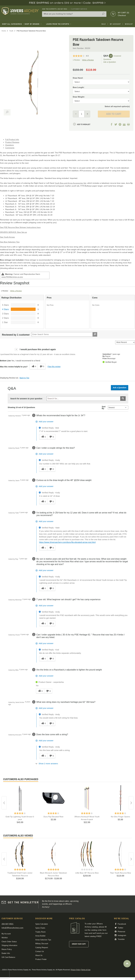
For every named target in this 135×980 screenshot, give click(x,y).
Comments (10, 148)
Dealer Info (6, 953)
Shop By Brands (33, 24)
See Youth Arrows (7, 237)
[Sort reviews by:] (125, 342)
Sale (104, 24)
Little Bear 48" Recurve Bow (87, 873)
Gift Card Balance (8, 957)
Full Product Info (12, 139)
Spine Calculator (42, 924)
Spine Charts (40, 928)
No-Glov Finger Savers (120, 817)
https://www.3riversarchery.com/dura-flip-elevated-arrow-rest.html (67, 542)
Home (4, 31)
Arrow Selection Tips (43, 940)
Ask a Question (110, 62)
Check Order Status (9, 942)
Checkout (122, 15)
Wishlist (129, 24)
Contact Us (40, 951)
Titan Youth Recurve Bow (120, 873)
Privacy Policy (76, 970)
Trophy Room (40, 932)
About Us (39, 955)
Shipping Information (9, 945)
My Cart (123, 13)
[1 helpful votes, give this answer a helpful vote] (43, 548)
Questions (9, 145)
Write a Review (88, 60)
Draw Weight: (79, 97)
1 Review (76, 60)
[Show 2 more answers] (47, 764)
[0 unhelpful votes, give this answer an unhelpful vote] (51, 437)
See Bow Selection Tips (10, 242)
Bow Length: (79, 87)
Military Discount (42, 944)
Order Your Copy (79, 944)
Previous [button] (4, 803)
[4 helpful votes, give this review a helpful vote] (34, 367)
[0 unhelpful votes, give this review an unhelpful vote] (42, 367)
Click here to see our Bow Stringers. (46, 263)
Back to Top (24, 378)
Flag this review (54, 367)
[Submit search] (123, 399)
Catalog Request (42, 947)
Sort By (104, 408)
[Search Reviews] (64, 334)
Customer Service (79, 9)
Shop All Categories (12, 24)
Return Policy (7, 949)
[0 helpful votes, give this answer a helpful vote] (43, 437)
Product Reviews (12, 142)
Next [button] (131, 803)
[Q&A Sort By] (118, 408)
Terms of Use (86, 970)
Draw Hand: (78, 78)
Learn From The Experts (59, 24)
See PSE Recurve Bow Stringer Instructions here (20, 227)
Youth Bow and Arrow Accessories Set (70, 183)
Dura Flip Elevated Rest (53, 817)
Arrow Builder (40, 936)
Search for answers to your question (26, 399)
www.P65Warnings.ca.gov (12, 277)
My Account (115, 24)
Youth (11, 31)
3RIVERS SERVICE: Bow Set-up (13, 232)
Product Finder (41, 959)
